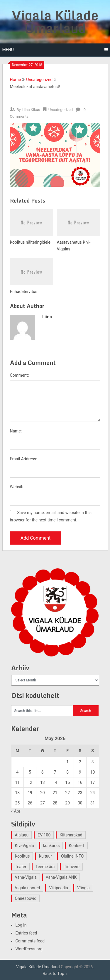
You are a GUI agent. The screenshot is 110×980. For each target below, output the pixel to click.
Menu (8, 50)
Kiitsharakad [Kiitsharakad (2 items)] (71, 835)
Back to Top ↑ (55, 974)
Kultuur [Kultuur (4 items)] (45, 856)
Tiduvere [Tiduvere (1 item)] (72, 867)
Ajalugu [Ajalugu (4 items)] (22, 835)
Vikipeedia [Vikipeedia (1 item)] (58, 888)
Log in (21, 925)
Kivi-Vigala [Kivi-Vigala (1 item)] (24, 846)
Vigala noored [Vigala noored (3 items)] (28, 888)
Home (16, 80)
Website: (18, 487)
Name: (16, 431)
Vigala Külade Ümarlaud (55, 22)
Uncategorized (39, 80)
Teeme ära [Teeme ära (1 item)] (45, 867)
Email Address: (24, 459)
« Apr (16, 811)
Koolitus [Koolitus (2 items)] (22, 856)
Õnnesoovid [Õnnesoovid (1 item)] (26, 898)
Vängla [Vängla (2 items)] (83, 888)
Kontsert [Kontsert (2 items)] (76, 846)
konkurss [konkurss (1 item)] (51, 846)
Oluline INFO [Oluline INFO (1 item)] (72, 856)
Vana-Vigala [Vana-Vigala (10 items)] (26, 877)
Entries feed (26, 933)
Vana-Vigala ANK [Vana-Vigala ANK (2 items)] (61, 877)
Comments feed (30, 941)
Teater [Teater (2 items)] (21, 867)
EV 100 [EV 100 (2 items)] (44, 835)
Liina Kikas (31, 110)
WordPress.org (29, 949)
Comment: (20, 375)
